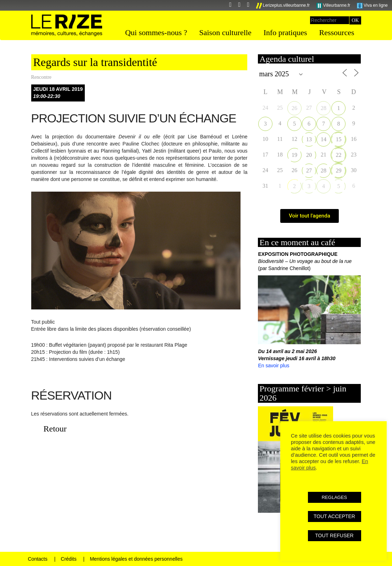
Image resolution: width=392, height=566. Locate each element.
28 (324, 108)
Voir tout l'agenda (310, 216)
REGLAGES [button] (335, 497)
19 (294, 155)
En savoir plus (274, 366)
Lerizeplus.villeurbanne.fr (283, 6)
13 (309, 139)
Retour (55, 429)
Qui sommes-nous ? (156, 32)
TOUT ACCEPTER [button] (334, 516)
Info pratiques (285, 32)
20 (309, 155)
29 (338, 171)
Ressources (337, 32)
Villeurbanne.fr (333, 6)
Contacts (38, 559)
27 (309, 171)
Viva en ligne (372, 6)
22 (338, 155)
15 (338, 139)
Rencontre (42, 77)
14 (324, 139)
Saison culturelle (225, 32)
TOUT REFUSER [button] (334, 535)
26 (294, 108)
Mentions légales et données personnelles (136, 559)
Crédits (68, 559)
